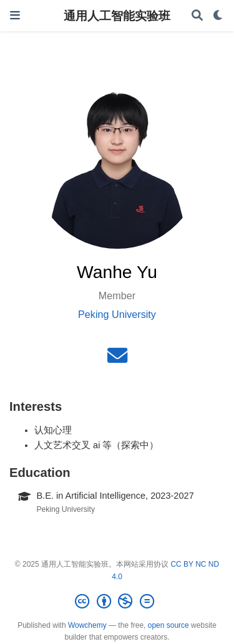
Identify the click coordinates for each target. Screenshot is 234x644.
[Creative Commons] (117, 602)
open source (168, 625)
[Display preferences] (218, 16)
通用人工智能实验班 (117, 16)
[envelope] (117, 359)
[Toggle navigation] (15, 15)
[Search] (197, 16)
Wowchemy (87, 625)
